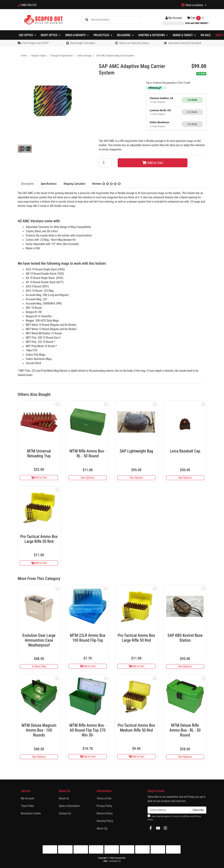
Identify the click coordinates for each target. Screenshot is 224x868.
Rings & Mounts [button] (76, 35)
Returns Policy (105, 813)
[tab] (27, 184)
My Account (27, 798)
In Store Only (39, 666)
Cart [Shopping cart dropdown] (194, 18)
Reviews (106, 184)
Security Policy (105, 821)
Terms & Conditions (181, 816)
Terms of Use (104, 798)
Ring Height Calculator (82, 43)
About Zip (102, 828)
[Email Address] (169, 810)
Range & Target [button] (183, 35)
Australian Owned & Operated (185, 43)
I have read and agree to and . (174, 818)
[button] (57, 404)
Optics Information (69, 806)
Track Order (27, 806)
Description (27, 184)
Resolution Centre (31, 813)
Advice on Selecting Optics (134, 43)
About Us (64, 798)
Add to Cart (153, 163)
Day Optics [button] (26, 35)
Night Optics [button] (49, 35)
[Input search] (116, 20)
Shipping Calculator (74, 184)
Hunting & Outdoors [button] (152, 35)
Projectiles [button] (102, 35)
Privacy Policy (104, 806)
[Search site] (87, 20)
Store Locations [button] (193, 5)
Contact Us (65, 813)
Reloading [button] (124, 35)
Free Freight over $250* (36, 43)
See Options (88, 478)
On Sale (206, 35)
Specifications (49, 184)
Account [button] (174, 18)
